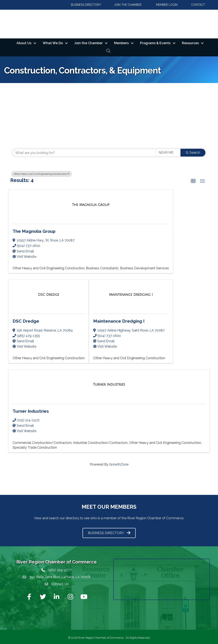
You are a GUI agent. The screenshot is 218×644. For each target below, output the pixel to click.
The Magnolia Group (34, 231)
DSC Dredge (26, 321)
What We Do (53, 43)
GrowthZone (119, 464)
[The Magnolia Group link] (91, 205)
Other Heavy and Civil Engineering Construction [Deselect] (42, 174)
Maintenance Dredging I (119, 321)
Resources (190, 43)
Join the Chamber (88, 43)
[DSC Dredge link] (49, 295)
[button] (193, 181)
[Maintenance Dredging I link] (131, 295)
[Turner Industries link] (109, 385)
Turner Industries (31, 411)
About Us (24, 43)
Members (121, 43)
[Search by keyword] (84, 153)
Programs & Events (155, 43)
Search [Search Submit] (193, 153)
